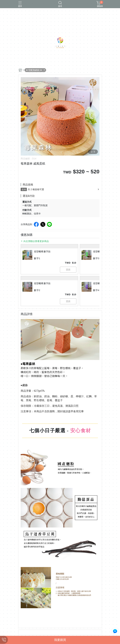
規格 (24, 189)
